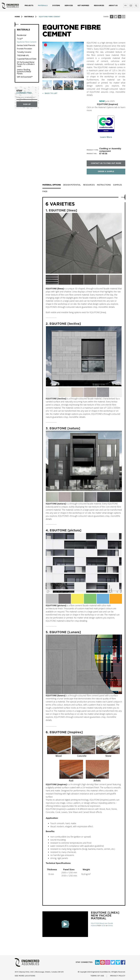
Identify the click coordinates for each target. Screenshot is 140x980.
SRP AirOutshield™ (25, 77)
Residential (22, 35)
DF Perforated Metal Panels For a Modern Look (26, 64)
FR (125, 6)
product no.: (92, 154)
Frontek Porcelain (24, 49)
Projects (29, 6)
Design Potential (72, 185)
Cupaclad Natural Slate (27, 59)
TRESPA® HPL (23, 56)
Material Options (52, 185)
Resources (99, 6)
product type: (93, 150)
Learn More (106, 137)
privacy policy (118, 976)
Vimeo (110, 926)
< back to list (50, 93)
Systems (56, 6)
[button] (82, 85)
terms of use (97, 976)
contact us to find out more (106, 163)
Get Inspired (83, 6)
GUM (103, 926)
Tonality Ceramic (24, 52)
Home (17, 17)
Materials (43, 6)
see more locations (25, 976)
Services (69, 6)
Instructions (104, 185)
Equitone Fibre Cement (27, 42)
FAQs (45, 191)
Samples (117, 185)
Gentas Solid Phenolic (26, 45)
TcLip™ (20, 39)
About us (113, 6)
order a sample (106, 172)
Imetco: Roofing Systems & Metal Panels (24, 72)
